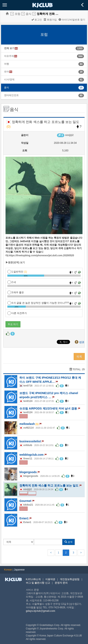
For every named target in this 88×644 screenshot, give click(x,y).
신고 (82, 342)
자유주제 (11, 56)
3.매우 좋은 (16, 292)
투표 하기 (13, 324)
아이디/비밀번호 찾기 (72, 20)
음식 (29, 14)
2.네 (12, 282)
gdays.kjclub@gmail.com (41, 611)
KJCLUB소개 (33, 579)
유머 (8, 72)
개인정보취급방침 (70, 579)
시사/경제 (9, 79)
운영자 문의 (61, 583)
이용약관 (50, 579)
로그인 (37, 20)
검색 (69, 542)
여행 (7, 64)
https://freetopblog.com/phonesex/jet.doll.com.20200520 (41, 255)
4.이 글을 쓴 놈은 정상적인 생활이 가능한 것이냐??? (38, 303)
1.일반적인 (17, 272)
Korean (8, 570)
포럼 (18, 14)
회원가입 (50, 20)
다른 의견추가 (17, 313)
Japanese (19, 570)
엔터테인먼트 (11, 95)
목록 (79, 356)
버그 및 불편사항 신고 (38, 583)
